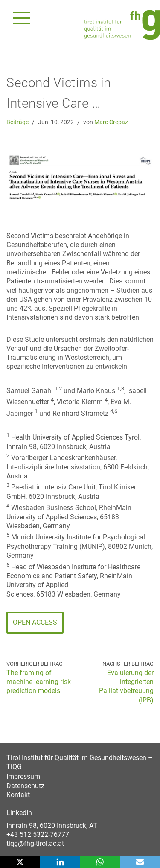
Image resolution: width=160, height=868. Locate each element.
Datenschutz (25, 786)
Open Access (35, 622)
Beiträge (17, 122)
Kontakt (18, 795)
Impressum (23, 776)
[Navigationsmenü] (21, 18)
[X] (20, 862)
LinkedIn (19, 813)
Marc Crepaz (111, 122)
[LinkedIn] (60, 862)
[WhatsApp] (100, 862)
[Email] (140, 862)
